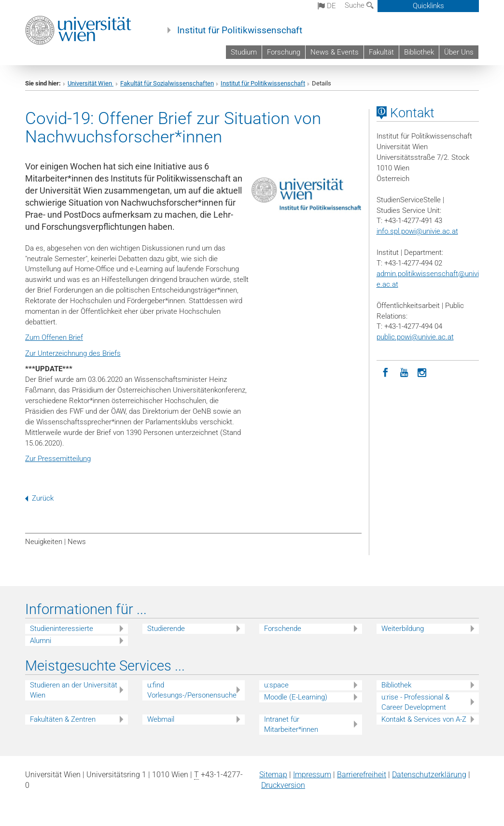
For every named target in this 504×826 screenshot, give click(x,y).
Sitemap (273, 775)
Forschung (284, 52)
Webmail (161, 719)
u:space (276, 685)
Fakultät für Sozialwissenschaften (167, 83)
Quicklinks (428, 6)
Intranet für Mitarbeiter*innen (291, 724)
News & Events (335, 52)
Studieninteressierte (62, 629)
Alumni (41, 641)
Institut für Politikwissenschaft (240, 30)
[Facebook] (386, 372)
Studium (244, 52)
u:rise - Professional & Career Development (415, 702)
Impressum (312, 775)
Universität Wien (91, 83)
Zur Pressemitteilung (58, 459)
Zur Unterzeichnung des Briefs (73, 353)
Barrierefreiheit (362, 775)
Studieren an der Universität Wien (74, 690)
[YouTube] (404, 372)
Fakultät (381, 52)
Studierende (166, 629)
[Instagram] (422, 372)
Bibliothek (419, 52)
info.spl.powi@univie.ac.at (417, 231)
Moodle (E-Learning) (296, 697)
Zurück (39, 498)
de (327, 6)
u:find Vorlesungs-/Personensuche (192, 690)
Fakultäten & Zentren (63, 719)
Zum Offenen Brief (54, 337)
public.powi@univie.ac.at (415, 337)
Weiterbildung (403, 629)
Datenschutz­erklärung (429, 775)
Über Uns (459, 52)
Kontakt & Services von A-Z (424, 719)
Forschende (283, 629)
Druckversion (283, 785)
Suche (359, 5)
